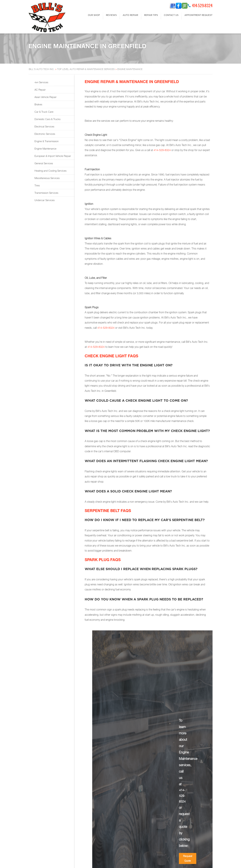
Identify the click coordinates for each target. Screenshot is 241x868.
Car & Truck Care (44, 112)
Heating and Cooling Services (50, 171)
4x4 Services (41, 82)
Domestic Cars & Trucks (47, 119)
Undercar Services (44, 200)
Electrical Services (44, 126)
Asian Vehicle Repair (45, 97)
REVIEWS (111, 15)
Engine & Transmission (46, 141)
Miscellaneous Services (47, 178)
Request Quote (188, 858)
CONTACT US (171, 15)
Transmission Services (46, 193)
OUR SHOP (94, 15)
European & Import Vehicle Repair (52, 156)
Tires (37, 185)
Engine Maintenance (45, 149)
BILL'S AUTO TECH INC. (42, 69)
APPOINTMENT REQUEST (198, 15)
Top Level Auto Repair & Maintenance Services (86, 69)
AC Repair (40, 90)
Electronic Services (44, 134)
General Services (43, 163)
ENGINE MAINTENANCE (130, 69)
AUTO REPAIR (130, 15)
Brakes (38, 104)
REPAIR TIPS (151, 15)
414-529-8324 (202, 6)
